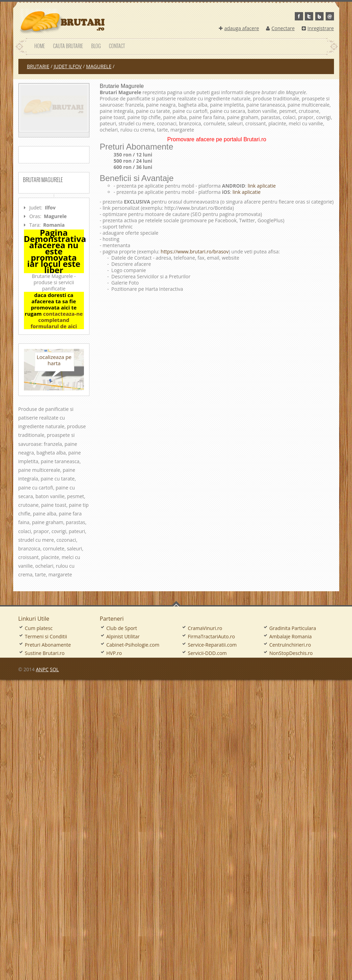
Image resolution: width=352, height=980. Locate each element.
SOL (54, 669)
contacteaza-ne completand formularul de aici (57, 320)
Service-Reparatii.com (212, 645)
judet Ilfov (68, 66)
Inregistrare (318, 28)
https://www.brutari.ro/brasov (195, 251)
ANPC (42, 669)
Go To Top (176, 604)
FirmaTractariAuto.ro (212, 636)
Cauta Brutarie (68, 46)
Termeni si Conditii (46, 636)
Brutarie (38, 66)
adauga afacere (239, 28)
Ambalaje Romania (291, 636)
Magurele (99, 66)
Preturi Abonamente (48, 645)
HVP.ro (114, 653)
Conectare (280, 28)
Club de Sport (122, 628)
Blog (96, 46)
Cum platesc (39, 628)
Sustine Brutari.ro (45, 653)
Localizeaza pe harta (54, 360)
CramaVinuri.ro (205, 628)
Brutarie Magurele (122, 86)
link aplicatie (261, 186)
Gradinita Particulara (293, 628)
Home (40, 46)
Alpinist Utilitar (123, 636)
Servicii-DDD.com (207, 653)
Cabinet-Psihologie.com (133, 645)
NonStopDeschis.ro (291, 653)
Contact (117, 46)
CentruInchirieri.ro (290, 645)
